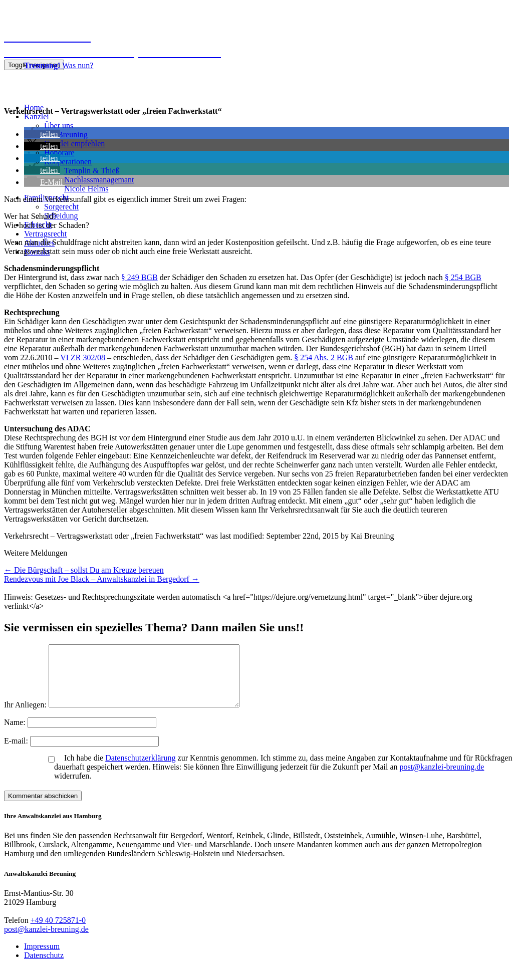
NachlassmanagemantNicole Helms (99, 184)
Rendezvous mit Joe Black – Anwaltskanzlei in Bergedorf (102, 579)
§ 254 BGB (463, 277)
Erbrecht (38, 225)
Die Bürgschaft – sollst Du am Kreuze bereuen (84, 570)
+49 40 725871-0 (58, 932)
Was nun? (59, 65)
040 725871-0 (28, 82)
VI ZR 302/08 (83, 357)
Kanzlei (37, 116)
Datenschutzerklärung (140, 770)
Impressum (42, 958)
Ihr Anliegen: (25, 717)
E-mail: (17, 753)
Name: (16, 734)
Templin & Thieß (92, 171)
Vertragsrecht (45, 234)
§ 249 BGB (140, 277)
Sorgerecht (61, 207)
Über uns (59, 126)
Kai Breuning (66, 135)
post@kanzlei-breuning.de (442, 779)
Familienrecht (46, 198)
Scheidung (61, 216)
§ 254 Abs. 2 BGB (324, 357)
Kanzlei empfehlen (74, 144)
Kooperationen (68, 162)
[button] (42, 134)
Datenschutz (44, 967)
